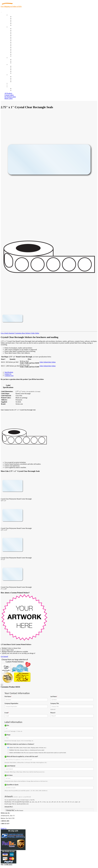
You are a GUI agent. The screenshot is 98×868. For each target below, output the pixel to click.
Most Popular (16, 23)
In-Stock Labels (17, 17)
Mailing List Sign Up (19, 80)
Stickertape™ (16, 47)
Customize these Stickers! (23, 333)
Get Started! (4, 657)
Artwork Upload (17, 63)
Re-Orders (11, 83)
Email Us (4, 828)
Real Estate (15, 49)
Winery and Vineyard (19, 34)
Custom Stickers (13, 58)
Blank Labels (9, 98)
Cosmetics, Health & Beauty (21, 39)
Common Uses (9, 376)
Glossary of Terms (18, 71)
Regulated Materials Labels (20, 53)
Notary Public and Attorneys (21, 37)
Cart (10, 87)
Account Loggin (17, 88)
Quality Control (17, 30)
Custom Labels (9, 95)
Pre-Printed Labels (10, 97)
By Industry (12, 27)
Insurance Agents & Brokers (21, 32)
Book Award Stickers (18, 56)
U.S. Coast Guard (17, 51)
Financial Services (18, 44)
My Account (12, 85)
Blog (14, 68)
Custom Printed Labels (19, 18)
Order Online (35, 333)
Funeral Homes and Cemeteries (22, 54)
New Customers (17, 90)
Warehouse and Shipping (20, 41)
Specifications (9, 372)
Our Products (12, 15)
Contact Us (12, 75)
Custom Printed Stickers (19, 42)
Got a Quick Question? (8, 333)
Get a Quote (16, 61)
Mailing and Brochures (19, 46)
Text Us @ (7, 826)
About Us (11, 64)
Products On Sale (17, 20)
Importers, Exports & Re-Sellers (22, 35)
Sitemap (15, 82)
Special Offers (16, 25)
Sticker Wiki (16, 70)
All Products (8, 93)
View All (15, 29)
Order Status (16, 78)
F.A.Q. (14, 73)
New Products (16, 22)
